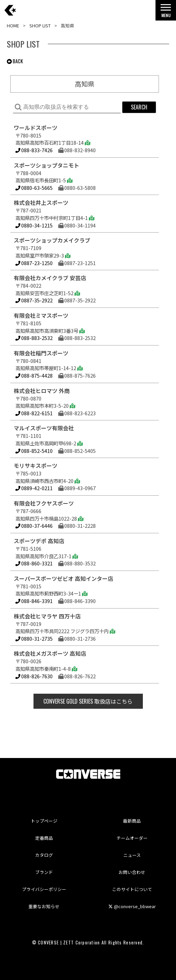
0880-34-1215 (34, 225)
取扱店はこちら (88, 701)
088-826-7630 (34, 676)
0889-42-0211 (34, 488)
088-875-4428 (34, 375)
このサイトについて (132, 889)
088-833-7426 (35, 150)
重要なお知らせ (44, 906)
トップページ (44, 821)
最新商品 (132, 821)
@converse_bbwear (132, 906)
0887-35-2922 (34, 300)
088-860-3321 (34, 563)
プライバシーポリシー (44, 889)
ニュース (132, 855)
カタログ (44, 855)
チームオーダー (132, 838)
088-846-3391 (34, 601)
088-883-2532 (34, 338)
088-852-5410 (34, 451)
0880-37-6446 (34, 526)
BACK (15, 61)
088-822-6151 (34, 413)
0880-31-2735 (34, 638)
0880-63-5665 (34, 188)
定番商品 (44, 838)
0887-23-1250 (34, 263)
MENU (166, 12)
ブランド (44, 872)
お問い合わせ (132, 872)
